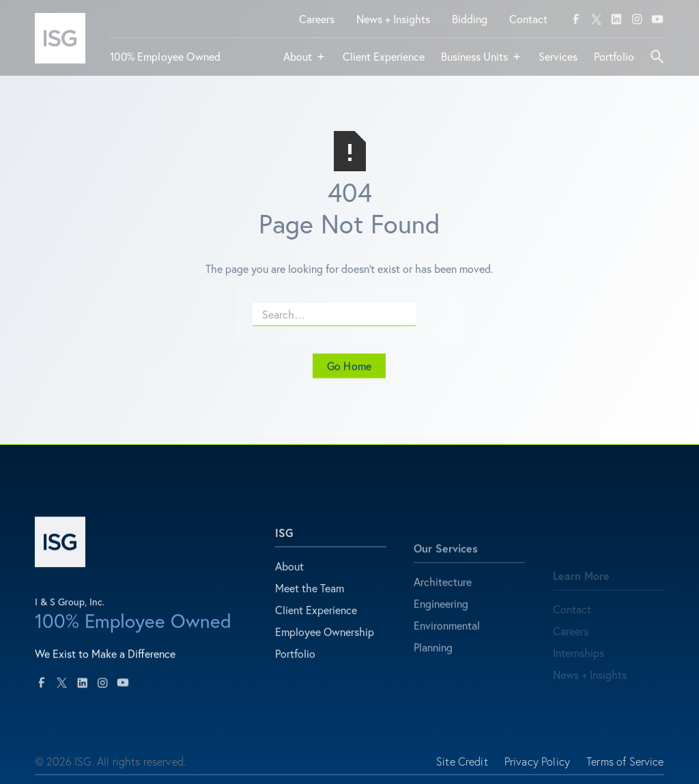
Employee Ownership (325, 642)
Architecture (443, 601)
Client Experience (316, 621)
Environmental (447, 645)
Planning (433, 667)
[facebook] (576, 19)
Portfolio (295, 664)
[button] (305, 62)
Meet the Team (310, 599)
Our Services (446, 568)
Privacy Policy (537, 767)
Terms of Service (625, 767)
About (289, 577)
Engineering (441, 623)
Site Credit (462, 767)
